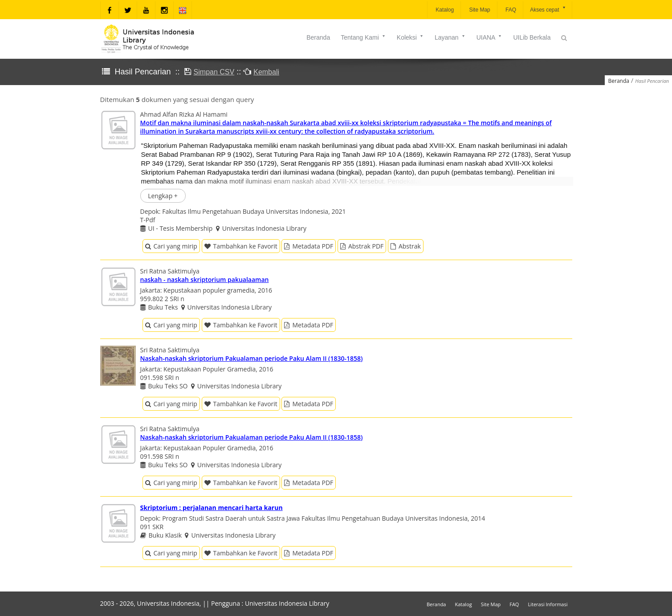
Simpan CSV (214, 72)
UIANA (490, 37)
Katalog (444, 10)
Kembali (266, 72)
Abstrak (406, 246)
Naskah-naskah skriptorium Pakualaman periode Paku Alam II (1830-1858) (252, 358)
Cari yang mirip (171, 246)
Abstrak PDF (362, 246)
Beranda (318, 37)
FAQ (510, 10)
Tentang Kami (363, 37)
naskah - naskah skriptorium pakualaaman (205, 279)
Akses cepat (548, 9)
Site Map (479, 10)
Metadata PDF (309, 246)
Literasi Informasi (548, 604)
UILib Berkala (532, 37)
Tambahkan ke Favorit (241, 246)
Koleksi (410, 37)
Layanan (450, 37)
